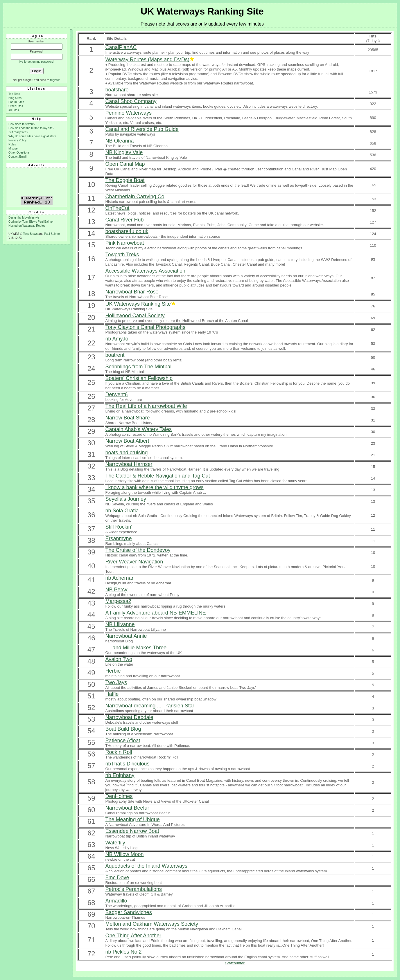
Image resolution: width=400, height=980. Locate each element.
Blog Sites (15, 98)
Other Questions (19, 153)
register (55, 80)
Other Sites (16, 106)
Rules (12, 144)
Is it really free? (18, 132)
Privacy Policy (17, 140)
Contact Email (17, 157)
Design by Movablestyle (24, 218)
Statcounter (235, 963)
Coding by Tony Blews (23, 222)
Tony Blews (30, 234)
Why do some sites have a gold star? (32, 136)
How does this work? (22, 124)
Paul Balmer (46, 222)
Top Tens (14, 94)
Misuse (13, 148)
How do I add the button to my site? (31, 128)
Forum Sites (16, 102)
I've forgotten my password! (37, 62)
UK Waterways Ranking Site (202, 11)
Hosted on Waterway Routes (27, 226)
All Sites (14, 110)
